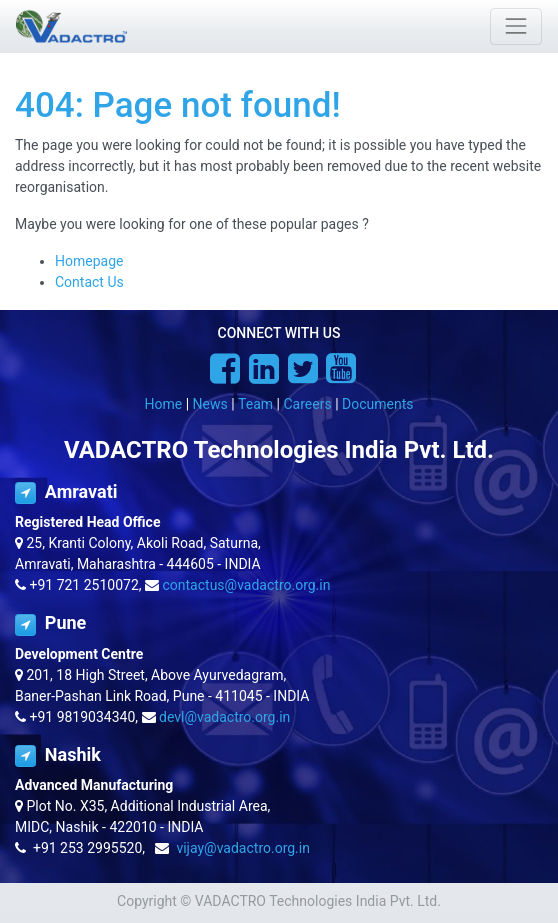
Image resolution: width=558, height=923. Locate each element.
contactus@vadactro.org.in (247, 585)
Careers (307, 404)
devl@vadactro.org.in (224, 717)
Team (255, 404)
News (210, 404)
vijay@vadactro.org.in (243, 848)
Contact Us (89, 282)
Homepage (89, 261)
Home (164, 404)
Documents (377, 404)
